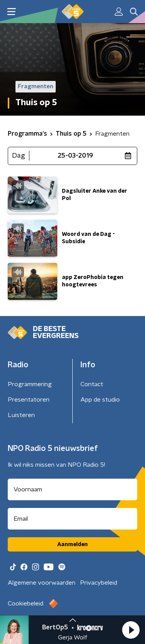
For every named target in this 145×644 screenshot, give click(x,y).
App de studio (100, 400)
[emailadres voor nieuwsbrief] (72, 519)
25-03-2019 (75, 156)
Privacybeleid (99, 583)
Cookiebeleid (26, 604)
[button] (131, 630)
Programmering (30, 384)
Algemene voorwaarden (42, 583)
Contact (92, 384)
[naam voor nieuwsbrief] (72, 489)
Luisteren (21, 415)
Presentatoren (29, 400)
